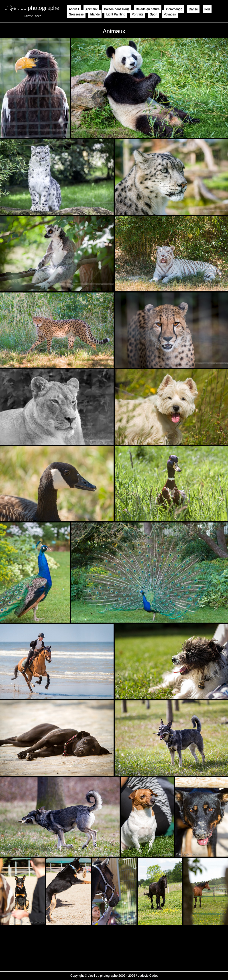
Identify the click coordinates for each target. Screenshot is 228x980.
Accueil (74, 9)
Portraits (138, 14)
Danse (193, 9)
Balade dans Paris (117, 9)
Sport (154, 14)
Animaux (91, 9)
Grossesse (76, 14)
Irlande (95, 14)
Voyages (170, 14)
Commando (174, 9)
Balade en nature (148, 9)
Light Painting (116, 14)
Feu (207, 9)
